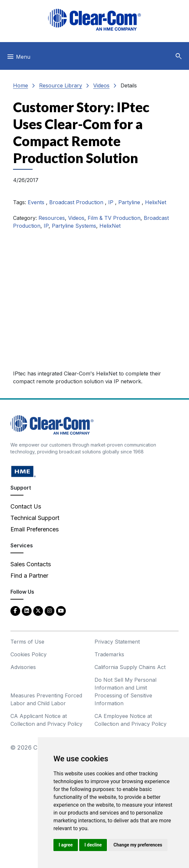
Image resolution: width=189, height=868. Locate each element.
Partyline (130, 202)
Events (37, 202)
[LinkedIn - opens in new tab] (27, 610)
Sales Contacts (31, 564)
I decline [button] (93, 845)
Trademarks (109, 654)
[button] (179, 56)
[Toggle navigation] (18, 58)
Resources (52, 218)
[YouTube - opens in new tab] (61, 610)
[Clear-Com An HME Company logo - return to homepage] (52, 425)
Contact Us (26, 506)
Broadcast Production (77, 202)
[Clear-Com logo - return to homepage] (94, 20)
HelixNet (156, 202)
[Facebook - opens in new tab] (15, 610)
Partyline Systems (74, 226)
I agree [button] (66, 845)
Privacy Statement (117, 642)
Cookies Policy (29, 654)
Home (21, 85)
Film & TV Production (114, 218)
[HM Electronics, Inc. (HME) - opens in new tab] (23, 471)
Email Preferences (35, 529)
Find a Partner (29, 576)
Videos (101, 85)
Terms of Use (27, 642)
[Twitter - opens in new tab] (38, 610)
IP (112, 202)
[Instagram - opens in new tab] (50, 610)
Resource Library (61, 85)
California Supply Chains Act (130, 667)
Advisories (23, 667)
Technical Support (35, 518)
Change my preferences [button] (138, 845)
